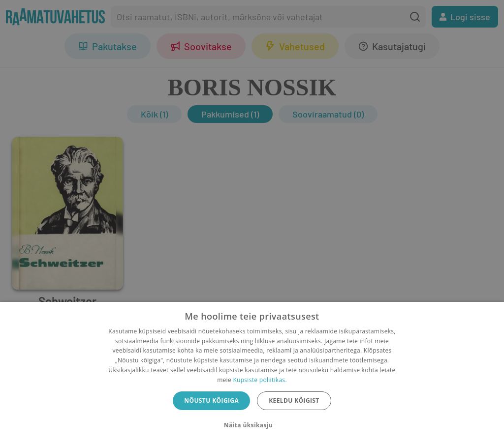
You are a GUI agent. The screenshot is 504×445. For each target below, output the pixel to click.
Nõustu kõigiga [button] (211, 400)
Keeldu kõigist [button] (294, 400)
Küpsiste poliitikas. (260, 380)
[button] (252, 425)
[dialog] (252, 373)
